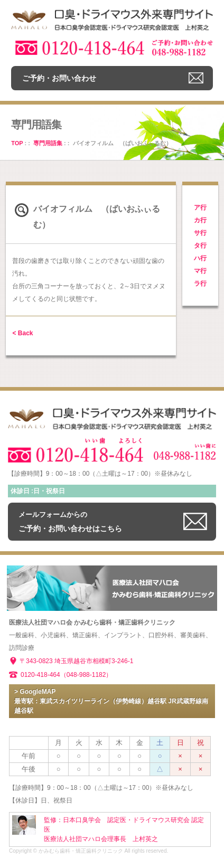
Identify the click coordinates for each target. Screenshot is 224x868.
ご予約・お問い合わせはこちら (70, 522)
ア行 (200, 207)
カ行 (200, 220)
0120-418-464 (40, 675)
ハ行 (200, 258)
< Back (22, 333)
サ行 (200, 233)
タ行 (200, 246)
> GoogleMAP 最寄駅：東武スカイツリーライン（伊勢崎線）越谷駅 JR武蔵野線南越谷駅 (111, 701)
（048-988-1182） (86, 675)
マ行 (200, 271)
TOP (17, 143)
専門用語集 (48, 143)
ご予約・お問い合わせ (59, 78)
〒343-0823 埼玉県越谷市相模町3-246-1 (76, 661)
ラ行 (200, 284)
